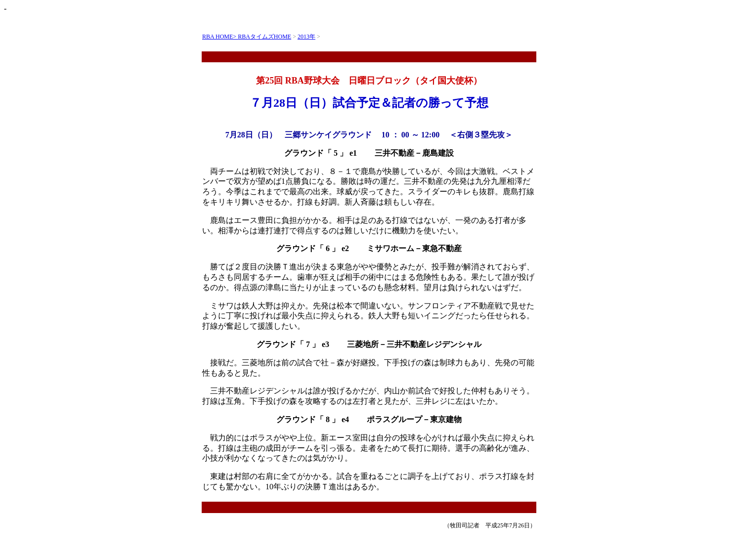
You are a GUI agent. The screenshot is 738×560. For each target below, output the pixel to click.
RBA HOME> (220, 37)
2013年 (306, 37)
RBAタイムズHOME (264, 37)
